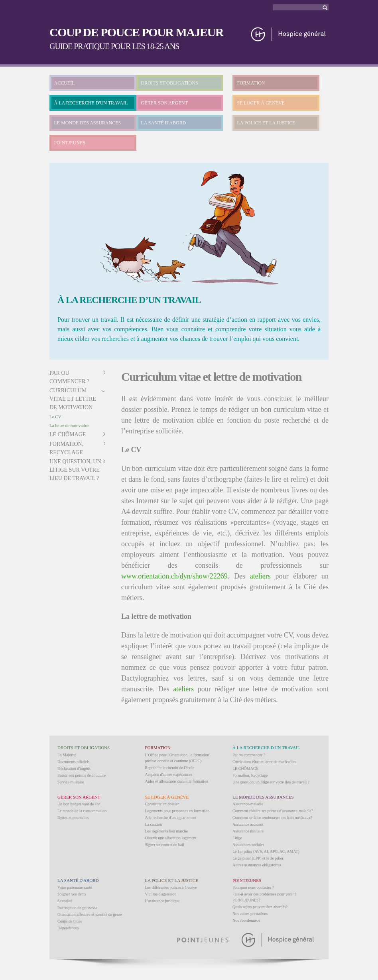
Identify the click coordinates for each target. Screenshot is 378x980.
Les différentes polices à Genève (171, 887)
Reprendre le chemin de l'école (170, 768)
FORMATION (251, 83)
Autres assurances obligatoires (257, 865)
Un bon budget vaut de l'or (79, 804)
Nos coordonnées (246, 920)
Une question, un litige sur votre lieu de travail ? (75, 470)
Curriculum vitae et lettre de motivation (73, 399)
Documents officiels (74, 762)
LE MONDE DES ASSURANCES (88, 123)
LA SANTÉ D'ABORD (164, 123)
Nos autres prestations (250, 914)
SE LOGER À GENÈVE (261, 103)
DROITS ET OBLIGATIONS (170, 83)
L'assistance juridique (162, 901)
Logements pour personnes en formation (177, 811)
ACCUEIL (65, 83)
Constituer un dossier (162, 804)
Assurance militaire (248, 831)
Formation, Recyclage (250, 775)
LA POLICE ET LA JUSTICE (266, 123)
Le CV (55, 417)
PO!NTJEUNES (70, 143)
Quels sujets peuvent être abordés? (260, 907)
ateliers (260, 576)
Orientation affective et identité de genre (90, 914)
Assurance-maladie (248, 804)
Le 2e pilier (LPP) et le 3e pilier (258, 858)
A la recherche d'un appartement (171, 818)
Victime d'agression (161, 894)
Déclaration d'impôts (74, 768)
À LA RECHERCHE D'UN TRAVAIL (91, 103)
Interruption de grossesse (77, 908)
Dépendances (68, 928)
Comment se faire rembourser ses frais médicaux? (272, 818)
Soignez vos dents (72, 894)
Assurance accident (248, 824)
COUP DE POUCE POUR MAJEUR (136, 32)
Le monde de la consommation (82, 811)
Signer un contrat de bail (165, 845)
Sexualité (65, 901)
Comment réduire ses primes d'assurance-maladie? (273, 811)
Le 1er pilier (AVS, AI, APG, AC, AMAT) (266, 851)
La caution (154, 824)
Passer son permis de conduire (82, 775)
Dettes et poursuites (73, 818)
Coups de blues (70, 921)
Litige (237, 838)
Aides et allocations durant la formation (177, 781)
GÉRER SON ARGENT (164, 103)
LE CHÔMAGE (68, 434)
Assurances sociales (248, 845)
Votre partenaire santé (75, 887)
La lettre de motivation (70, 425)
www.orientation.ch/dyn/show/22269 (174, 576)
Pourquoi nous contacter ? (253, 887)
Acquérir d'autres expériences (169, 774)
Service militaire (71, 782)
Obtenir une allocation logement (171, 838)
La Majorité (67, 755)
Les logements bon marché (166, 831)
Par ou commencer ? (249, 755)
